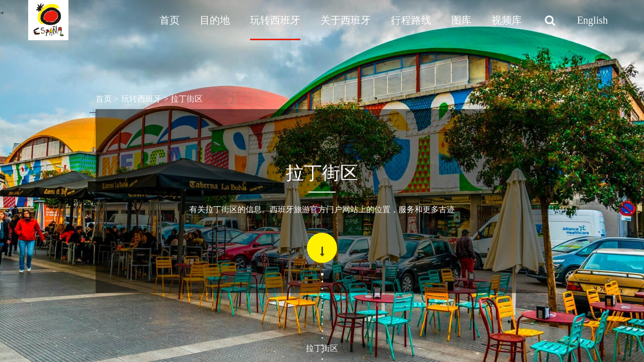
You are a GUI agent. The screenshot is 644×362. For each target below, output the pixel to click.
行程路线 (411, 20)
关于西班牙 (346, 20)
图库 (461, 20)
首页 (170, 20)
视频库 (507, 20)
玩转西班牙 (275, 20)
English (592, 20)
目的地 (215, 20)
